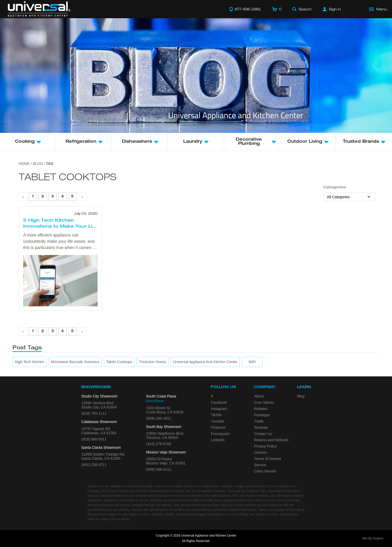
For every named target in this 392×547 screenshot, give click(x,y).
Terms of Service (268, 459)
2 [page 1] (43, 197)
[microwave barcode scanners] (75, 362)
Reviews (261, 427)
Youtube (217, 421)
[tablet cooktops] (119, 362)
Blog (301, 396)
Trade (259, 421)
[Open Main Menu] (378, 9)
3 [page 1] (53, 197)
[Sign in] (332, 9)
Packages (262, 415)
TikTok (216, 415)
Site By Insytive (373, 538)
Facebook (219, 402)
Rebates (261, 409)
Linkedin (218, 440)
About (259, 396)
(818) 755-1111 (94, 413)
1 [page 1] (33, 197)
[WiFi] (252, 362)
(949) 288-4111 (159, 469)
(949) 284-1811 (159, 418)
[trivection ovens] (153, 362)
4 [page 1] (62, 197)
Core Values (264, 402)
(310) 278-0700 (159, 444)
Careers (261, 452)
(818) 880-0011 (94, 439)
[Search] (302, 9)
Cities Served (265, 471)
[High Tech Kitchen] (30, 362)
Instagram (219, 409)
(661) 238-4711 (94, 465)
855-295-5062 (203, 500)
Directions (155, 401)
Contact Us (263, 434)
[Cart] (277, 9)
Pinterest (218, 427)
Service (260, 465)
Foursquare (220, 434)
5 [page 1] (72, 197)
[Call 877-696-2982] (245, 9)
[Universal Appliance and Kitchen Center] (205, 362)
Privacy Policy (265, 446)
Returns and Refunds (271, 440)
